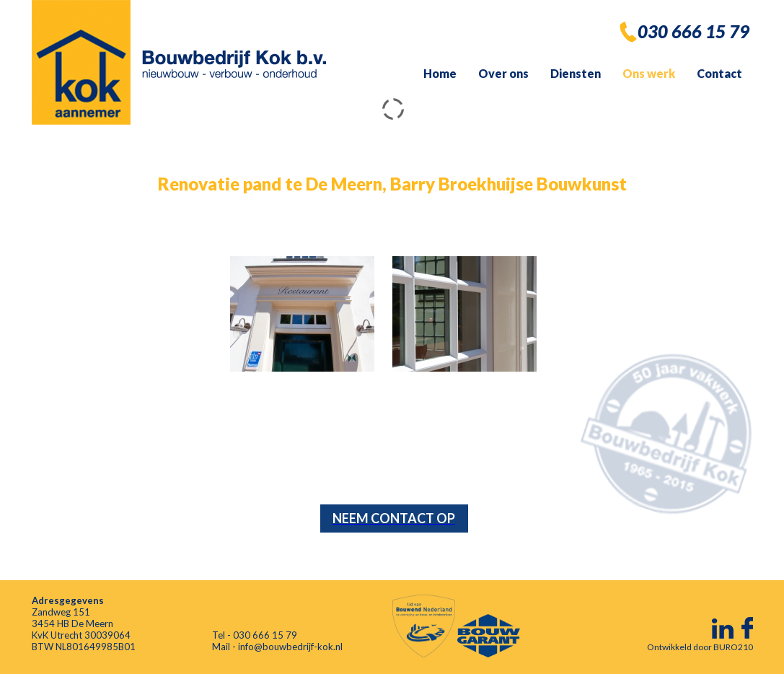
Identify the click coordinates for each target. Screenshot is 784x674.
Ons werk (649, 73)
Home (440, 73)
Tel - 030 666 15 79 (255, 635)
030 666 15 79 (693, 31)
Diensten (576, 73)
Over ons (503, 73)
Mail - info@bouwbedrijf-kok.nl (277, 647)
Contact (719, 73)
